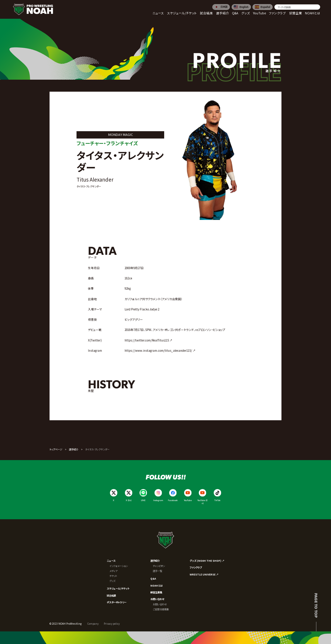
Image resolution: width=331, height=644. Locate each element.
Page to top (316, 605)
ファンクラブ (196, 567)
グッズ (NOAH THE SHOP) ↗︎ (207, 561)
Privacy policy (112, 623)
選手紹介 (74, 449)
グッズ (112, 581)
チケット (113, 576)
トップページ (56, 449)
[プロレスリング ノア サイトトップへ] (33, 9)
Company (93, 623)
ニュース (111, 561)
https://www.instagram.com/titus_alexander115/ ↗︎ (160, 351)
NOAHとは (156, 585)
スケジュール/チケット (118, 588)
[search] (297, 7)
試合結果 (111, 595)
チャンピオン (159, 566)
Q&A (153, 578)
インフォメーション (118, 566)
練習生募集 (156, 592)
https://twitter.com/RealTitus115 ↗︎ (148, 340)
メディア (113, 571)
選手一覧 (157, 571)
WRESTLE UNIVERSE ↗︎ (204, 574)
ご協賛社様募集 (161, 609)
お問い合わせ (157, 599)
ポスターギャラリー (117, 602)
